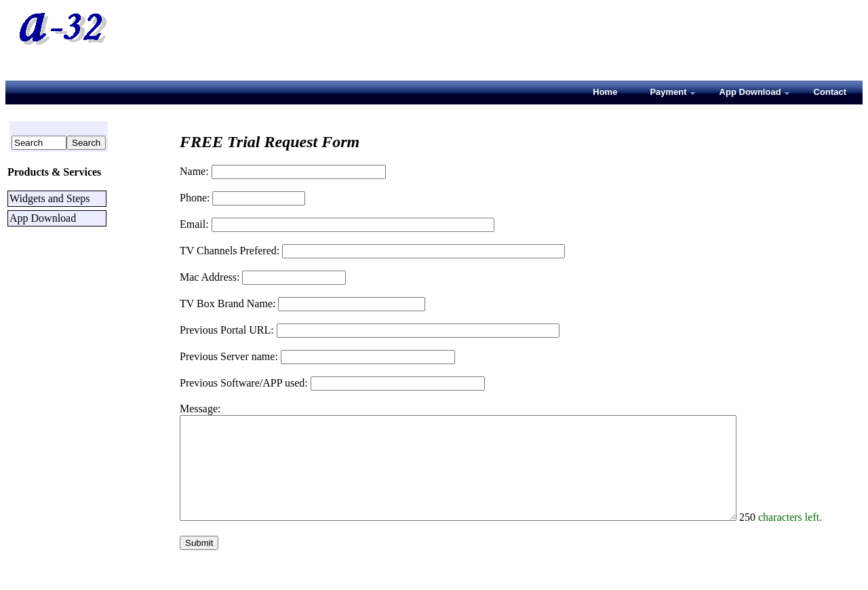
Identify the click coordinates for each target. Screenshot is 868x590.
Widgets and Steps (50, 198)
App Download (43, 218)
